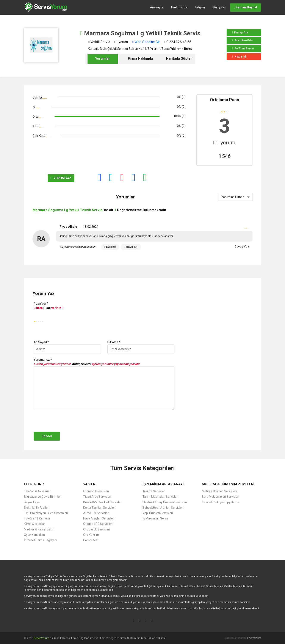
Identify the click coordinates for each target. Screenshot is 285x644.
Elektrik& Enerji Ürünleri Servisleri (165, 502)
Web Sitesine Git (146, 42)
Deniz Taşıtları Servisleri (99, 508)
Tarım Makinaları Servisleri (160, 497)
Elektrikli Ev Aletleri (37, 508)
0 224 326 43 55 (178, 42)
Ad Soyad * (41, 342)
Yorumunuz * (43, 360)
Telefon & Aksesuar (37, 491)
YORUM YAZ (48, 178)
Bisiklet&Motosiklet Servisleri (103, 502)
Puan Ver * (41, 304)
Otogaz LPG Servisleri (98, 524)
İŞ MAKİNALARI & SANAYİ (163, 484)
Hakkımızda (179, 7)
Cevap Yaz (242, 247)
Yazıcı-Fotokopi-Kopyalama (220, 502)
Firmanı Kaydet (246, 7)
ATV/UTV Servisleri (96, 513)
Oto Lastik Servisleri (97, 529)
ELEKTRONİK (34, 484)
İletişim (200, 7)
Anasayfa (157, 7)
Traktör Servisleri (154, 491)
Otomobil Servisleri (96, 491)
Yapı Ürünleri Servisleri (158, 513)
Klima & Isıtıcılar (34, 524)
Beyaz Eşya (32, 502)
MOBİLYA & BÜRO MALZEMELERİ (228, 484)
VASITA (89, 484)
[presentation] (65, 421)
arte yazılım (254, 638)
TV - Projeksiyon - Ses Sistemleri (46, 513)
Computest (91, 540)
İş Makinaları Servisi (156, 518)
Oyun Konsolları (34, 535)
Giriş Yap (219, 7)
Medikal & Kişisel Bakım (40, 529)
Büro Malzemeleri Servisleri (220, 497)
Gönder (47, 436)
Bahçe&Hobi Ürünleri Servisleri (163, 508)
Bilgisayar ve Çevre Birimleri (43, 497)
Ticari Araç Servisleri (97, 497)
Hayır (131, 247)
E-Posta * (114, 342)
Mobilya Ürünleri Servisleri (219, 491)
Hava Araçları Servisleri (99, 518)
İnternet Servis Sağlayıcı (40, 540)
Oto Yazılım (91, 535)
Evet (110, 247)
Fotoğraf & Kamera (37, 518)
